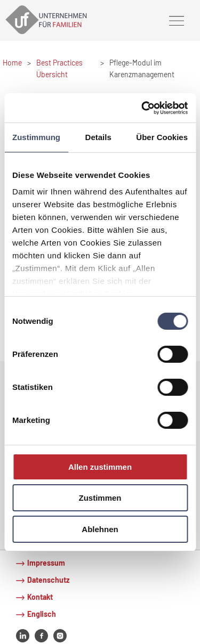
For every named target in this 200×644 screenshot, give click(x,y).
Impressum (46, 563)
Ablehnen (100, 529)
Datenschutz (48, 580)
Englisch (42, 614)
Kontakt (40, 597)
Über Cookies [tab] (162, 137)
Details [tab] (98, 137)
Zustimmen (100, 498)
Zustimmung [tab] (36, 137)
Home (12, 63)
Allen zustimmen (100, 467)
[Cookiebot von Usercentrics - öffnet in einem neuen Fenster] (142, 108)
